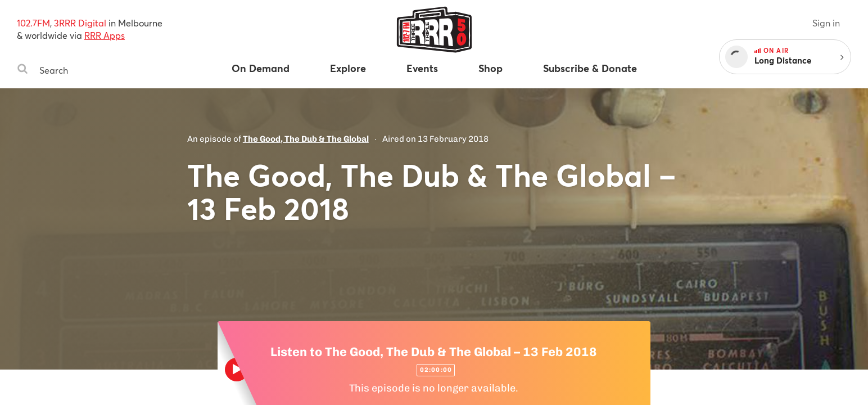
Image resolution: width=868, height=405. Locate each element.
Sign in (826, 23)
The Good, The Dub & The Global (306, 139)
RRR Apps (105, 35)
